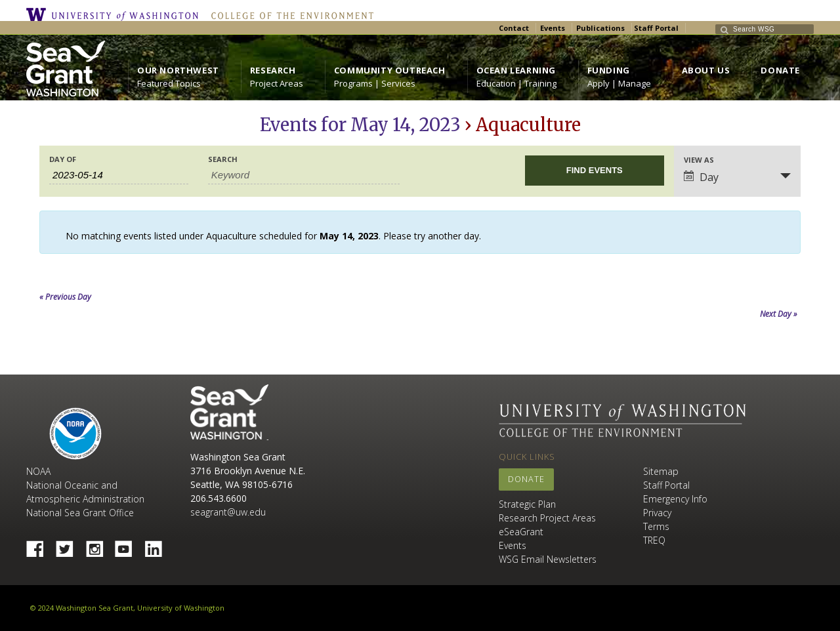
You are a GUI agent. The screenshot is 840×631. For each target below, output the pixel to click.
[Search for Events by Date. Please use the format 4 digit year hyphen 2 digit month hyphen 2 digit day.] (119, 175)
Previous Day (65, 297)
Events (553, 28)
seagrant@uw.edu (228, 512)
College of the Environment (289, 14)
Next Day (779, 314)
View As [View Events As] (699, 160)
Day (701, 177)
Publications (600, 28)
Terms (656, 526)
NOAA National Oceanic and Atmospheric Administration (85, 485)
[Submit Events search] (595, 171)
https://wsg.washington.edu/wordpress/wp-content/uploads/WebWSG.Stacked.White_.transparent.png (66, 69)
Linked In (158, 545)
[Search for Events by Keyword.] (304, 175)
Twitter (70, 545)
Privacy (657, 513)
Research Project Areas (547, 518)
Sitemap (661, 471)
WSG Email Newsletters (548, 559)
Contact (514, 28)
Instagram (99, 545)
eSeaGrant (521, 532)
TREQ (654, 540)
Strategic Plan (527, 504)
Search (223, 159)
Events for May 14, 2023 (360, 125)
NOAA (75, 434)
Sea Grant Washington (229, 412)
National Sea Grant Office (80, 513)
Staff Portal (656, 28)
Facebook (40, 545)
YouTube (129, 545)
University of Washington (115, 14)
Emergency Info (675, 499)
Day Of (63, 159)
